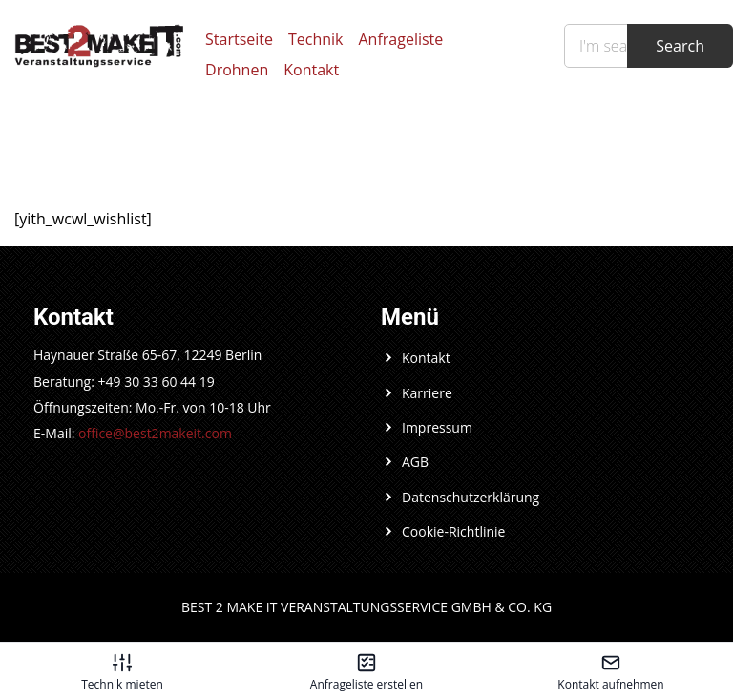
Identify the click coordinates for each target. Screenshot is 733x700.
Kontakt (311, 70)
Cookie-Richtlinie (453, 531)
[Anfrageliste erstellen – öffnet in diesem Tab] (366, 671)
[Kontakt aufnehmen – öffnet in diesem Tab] (611, 671)
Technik (316, 39)
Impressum (437, 427)
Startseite (239, 39)
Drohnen (237, 70)
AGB (415, 462)
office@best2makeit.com (155, 433)
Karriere (427, 393)
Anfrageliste (401, 39)
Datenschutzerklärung (471, 497)
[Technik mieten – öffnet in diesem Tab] (122, 671)
